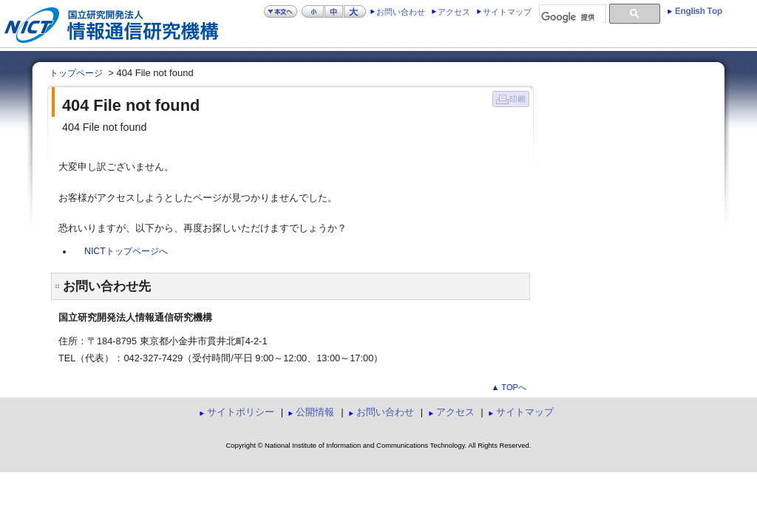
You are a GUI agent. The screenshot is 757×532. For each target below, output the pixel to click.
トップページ (76, 73)
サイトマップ (507, 12)
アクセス (454, 12)
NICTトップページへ (126, 251)
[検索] (572, 17)
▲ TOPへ (509, 387)
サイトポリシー (241, 412)
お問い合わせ (401, 12)
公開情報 (315, 412)
